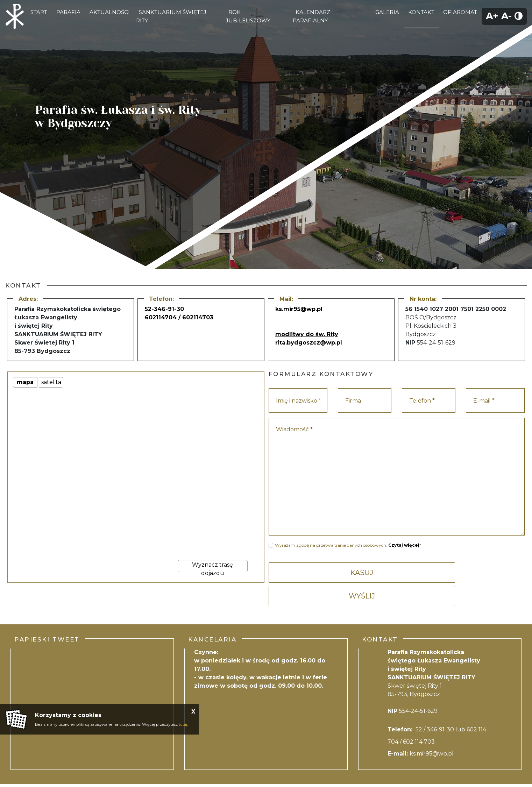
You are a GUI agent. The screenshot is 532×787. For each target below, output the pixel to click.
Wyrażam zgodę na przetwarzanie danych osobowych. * (348, 545)
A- (506, 16)
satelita (51, 382)
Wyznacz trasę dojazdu (212, 567)
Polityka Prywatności (242, 772)
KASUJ (331, 573)
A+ (492, 16)
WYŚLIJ (462, 573)
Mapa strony (315, 772)
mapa (25, 382)
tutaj (183, 724)
